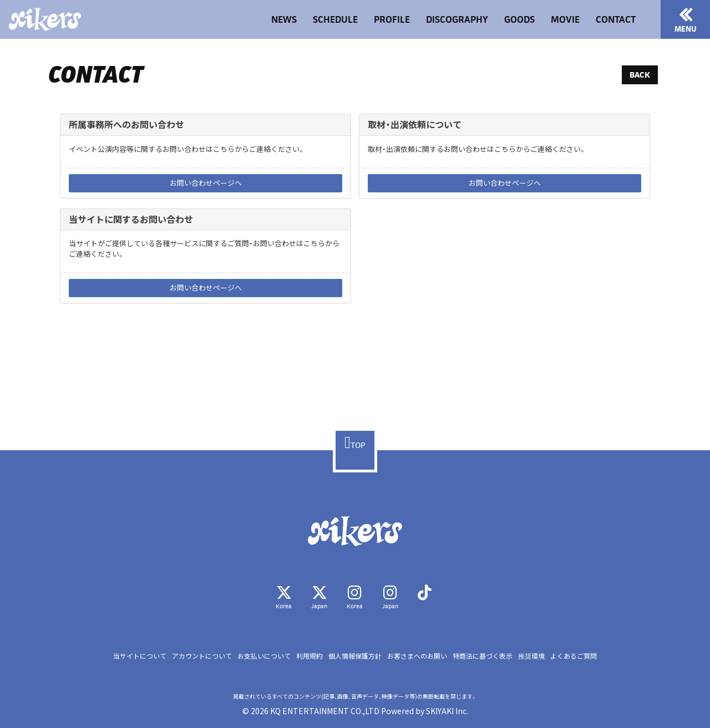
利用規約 (310, 656)
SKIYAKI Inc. (447, 711)
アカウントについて (202, 656)
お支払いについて (264, 656)
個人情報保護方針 (355, 656)
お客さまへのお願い (417, 656)
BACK (640, 75)
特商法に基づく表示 (483, 656)
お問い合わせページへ (206, 183)
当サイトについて (140, 656)
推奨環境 (531, 656)
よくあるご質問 (574, 656)
